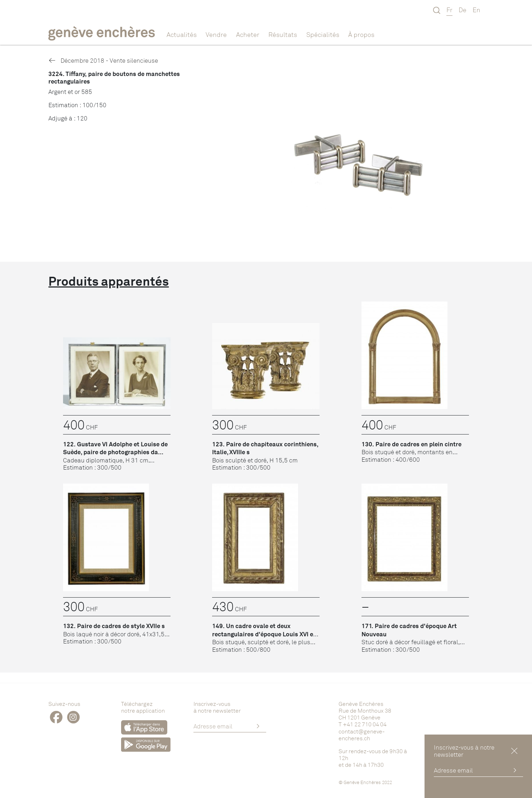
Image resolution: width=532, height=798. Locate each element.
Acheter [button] (248, 34)
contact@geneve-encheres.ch (362, 735)
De (462, 10)
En (476, 10)
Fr (449, 10)
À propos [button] (361, 34)
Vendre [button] (216, 34)
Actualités (182, 34)
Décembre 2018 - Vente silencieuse (103, 60)
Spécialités (323, 34)
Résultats (283, 34)
